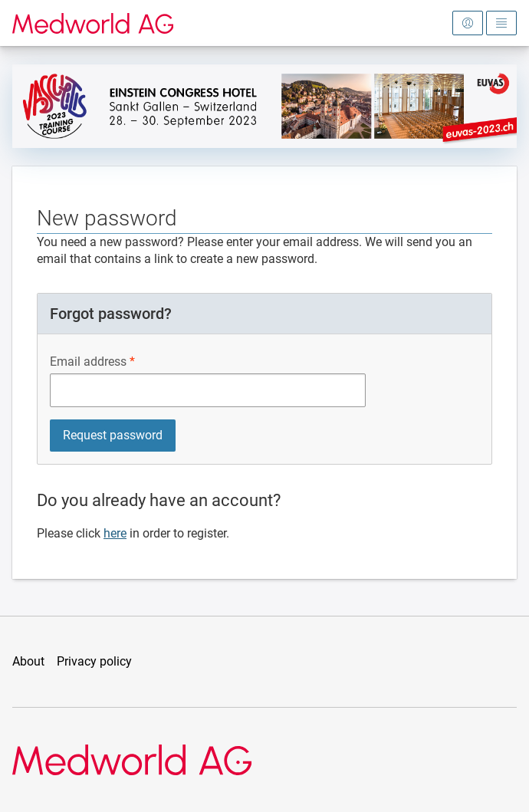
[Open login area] (468, 23)
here (115, 533)
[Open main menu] (501, 23)
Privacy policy (94, 661)
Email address (88, 362)
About (28, 661)
